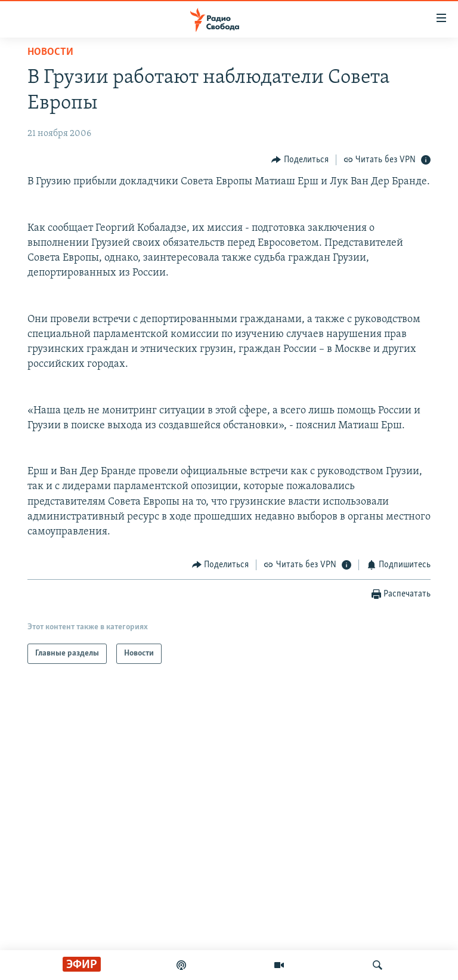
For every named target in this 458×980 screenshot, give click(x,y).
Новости (50, 52)
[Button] (300, 160)
